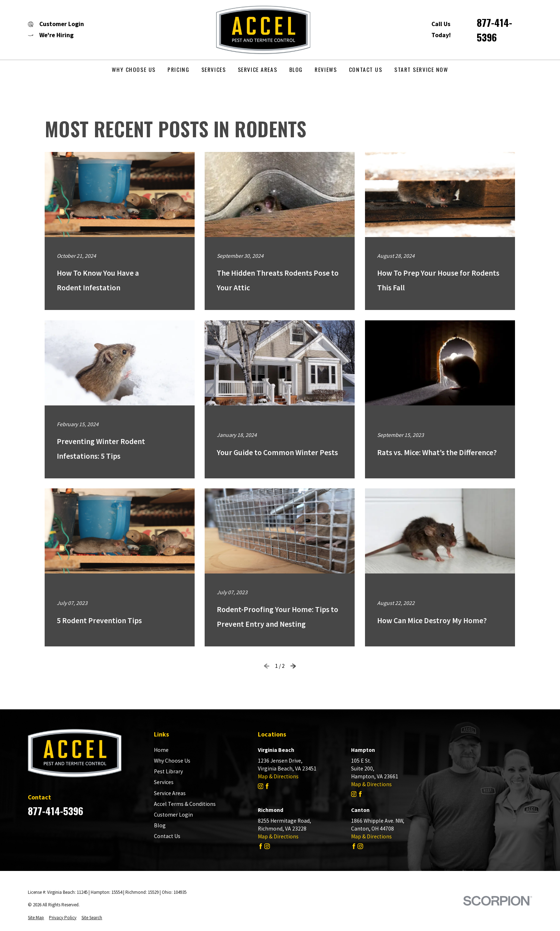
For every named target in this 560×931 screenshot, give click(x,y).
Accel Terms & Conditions (185, 804)
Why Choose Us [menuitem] (134, 69)
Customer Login (173, 815)
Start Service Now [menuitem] (421, 69)
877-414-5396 (494, 30)
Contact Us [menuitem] (366, 69)
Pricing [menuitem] (178, 69)
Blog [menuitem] (296, 69)
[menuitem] (36, 918)
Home (161, 750)
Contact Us (167, 836)
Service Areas (170, 793)
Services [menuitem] (214, 69)
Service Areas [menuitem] (257, 69)
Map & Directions (278, 776)
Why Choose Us (172, 761)
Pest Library (168, 771)
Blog (160, 825)
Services (164, 782)
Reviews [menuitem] (326, 69)
